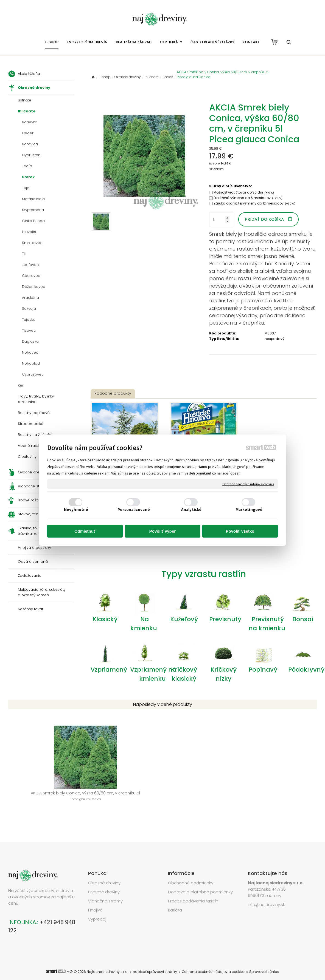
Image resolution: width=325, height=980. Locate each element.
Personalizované (134, 509)
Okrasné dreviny (104, 875)
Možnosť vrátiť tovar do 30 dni (244, 192)
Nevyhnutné (76, 509)
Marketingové (249, 509)
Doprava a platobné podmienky (200, 884)
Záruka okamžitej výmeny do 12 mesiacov (254, 203)
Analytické (191, 509)
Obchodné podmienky (191, 875)
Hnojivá (95, 902)
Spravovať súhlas (264, 963)
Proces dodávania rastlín (194, 893)
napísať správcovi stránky (155, 963)
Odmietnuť (85, 531)
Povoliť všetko (240, 531)
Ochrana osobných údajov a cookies (248, 484)
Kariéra (175, 902)
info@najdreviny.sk (266, 896)
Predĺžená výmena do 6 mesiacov (248, 198)
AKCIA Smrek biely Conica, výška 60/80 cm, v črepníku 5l (43, 799)
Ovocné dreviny (104, 884)
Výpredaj (97, 911)
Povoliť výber (162, 531)
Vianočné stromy (105, 893)
